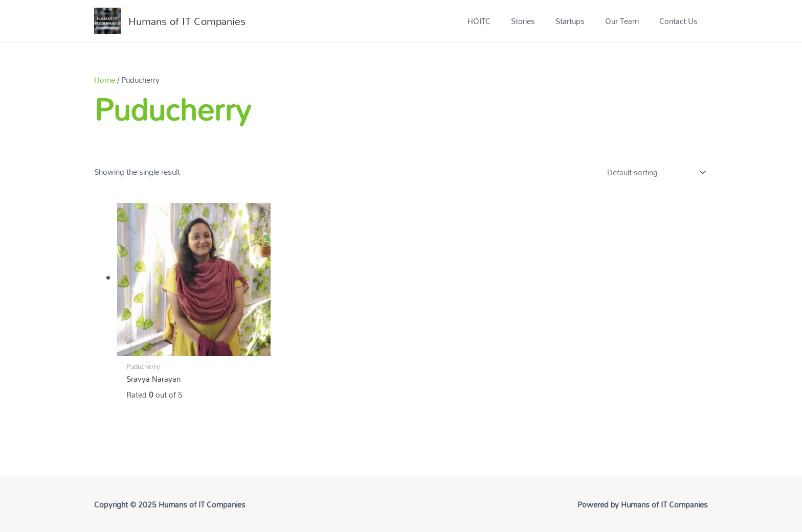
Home (105, 80)
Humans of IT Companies (187, 21)
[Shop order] (654, 172)
